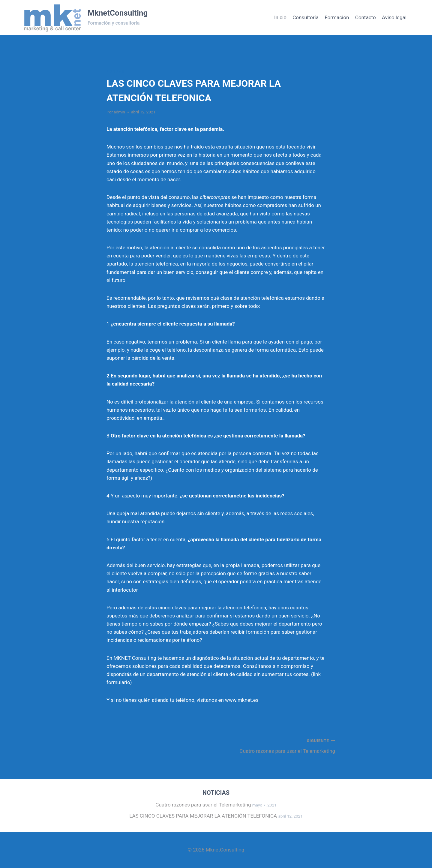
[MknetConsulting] (85, 18)
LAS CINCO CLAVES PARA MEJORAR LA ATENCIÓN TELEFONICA (203, 816)
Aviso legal (394, 17)
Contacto (366, 17)
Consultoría (306, 17)
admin (119, 112)
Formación (337, 17)
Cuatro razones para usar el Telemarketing (278, 745)
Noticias (115, 71)
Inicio (280, 17)
